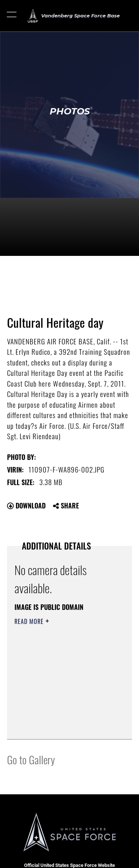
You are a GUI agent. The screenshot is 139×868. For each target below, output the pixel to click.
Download (26, 505)
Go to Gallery (31, 759)
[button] (12, 16)
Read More (30, 621)
